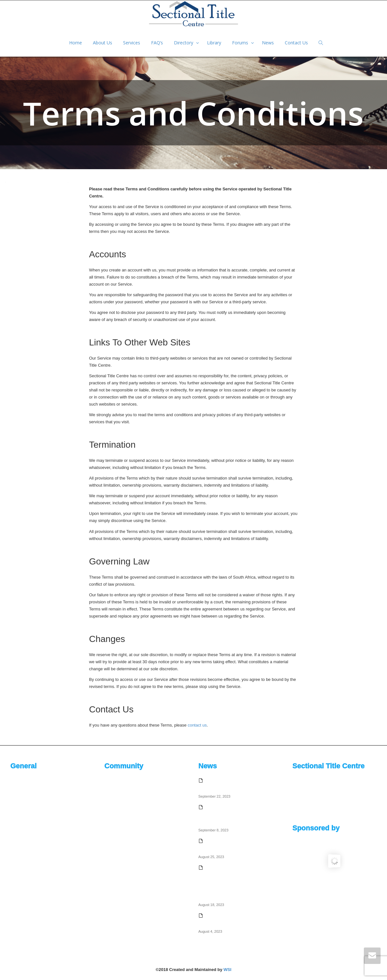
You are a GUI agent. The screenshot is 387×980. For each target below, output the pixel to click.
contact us (197, 725)
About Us (103, 43)
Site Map (18, 874)
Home (76, 43)
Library (214, 43)
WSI (227, 970)
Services (132, 43)
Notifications (116, 800)
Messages (114, 810)
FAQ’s (157, 43)
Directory (184, 43)
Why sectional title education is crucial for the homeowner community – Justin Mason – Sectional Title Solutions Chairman (239, 814)
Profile (110, 789)
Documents (21, 832)
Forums (241, 43)
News (268, 43)
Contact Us (296, 43)
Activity (111, 779)
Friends (111, 821)
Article (110, 832)
